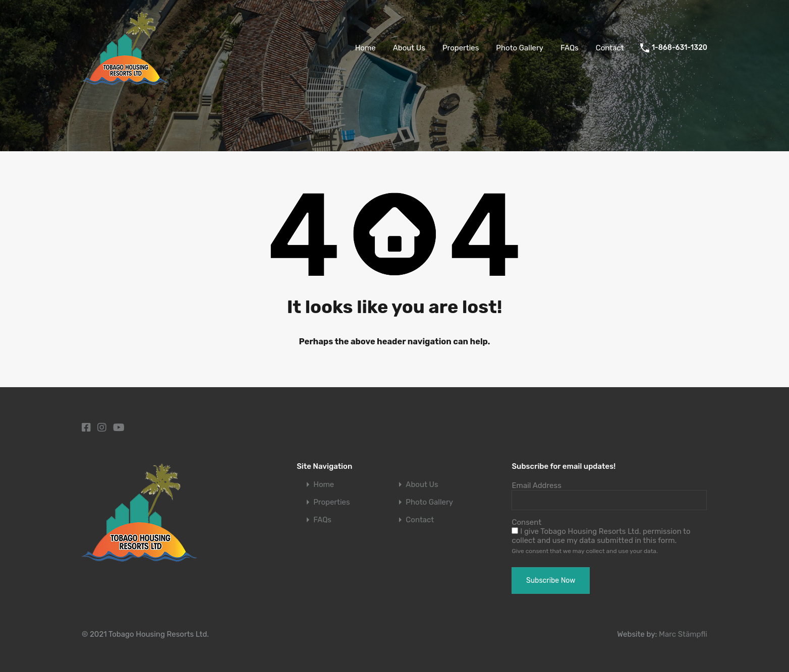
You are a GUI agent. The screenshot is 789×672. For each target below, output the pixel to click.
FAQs (570, 48)
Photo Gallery (520, 48)
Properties (461, 48)
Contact (610, 48)
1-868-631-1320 (680, 48)
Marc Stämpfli (683, 634)
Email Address (536, 485)
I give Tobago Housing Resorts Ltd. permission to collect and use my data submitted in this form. (601, 536)
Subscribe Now (551, 581)
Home (365, 48)
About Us (409, 48)
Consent (526, 522)
